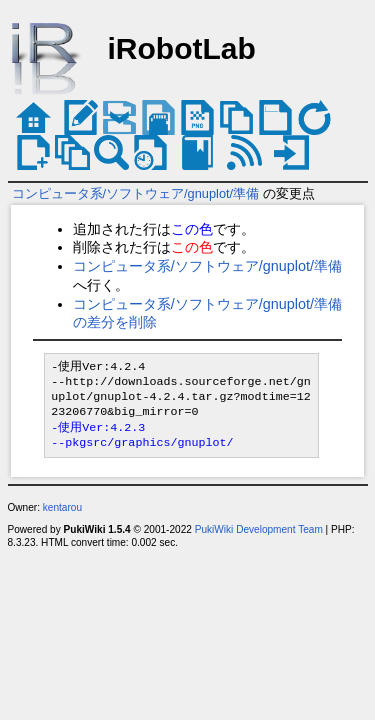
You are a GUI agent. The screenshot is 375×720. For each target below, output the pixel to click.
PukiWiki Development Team (259, 529)
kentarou (62, 507)
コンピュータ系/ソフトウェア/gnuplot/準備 (136, 193)
